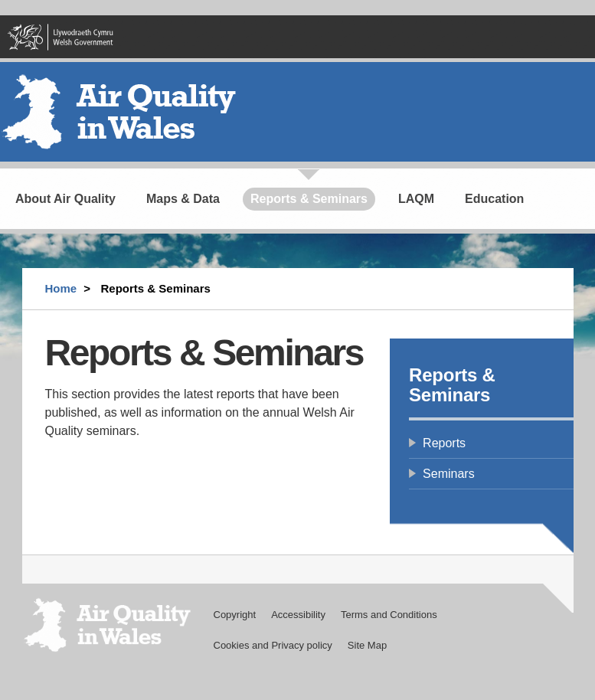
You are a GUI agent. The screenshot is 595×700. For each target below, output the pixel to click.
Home (61, 288)
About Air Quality (65, 199)
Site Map (367, 645)
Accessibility (298, 615)
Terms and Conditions (389, 615)
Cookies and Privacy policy (273, 645)
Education (494, 199)
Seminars (449, 474)
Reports (444, 443)
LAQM (416, 199)
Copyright (235, 615)
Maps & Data (183, 199)
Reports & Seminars (309, 199)
